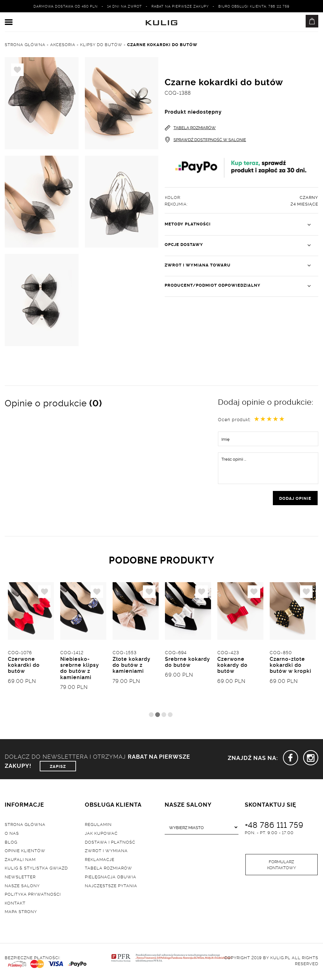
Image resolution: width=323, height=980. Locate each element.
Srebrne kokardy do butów (188, 662)
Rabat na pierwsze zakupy (180, 6)
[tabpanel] (31, 646)
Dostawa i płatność (110, 842)
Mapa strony (21, 912)
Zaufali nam (20, 860)
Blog (11, 842)
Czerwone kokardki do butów (24, 665)
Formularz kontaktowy (282, 865)
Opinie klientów (25, 851)
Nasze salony (22, 886)
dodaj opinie (295, 498)
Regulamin (98, 825)
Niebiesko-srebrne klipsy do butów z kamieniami (80, 668)
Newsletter (20, 877)
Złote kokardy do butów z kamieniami (132, 665)
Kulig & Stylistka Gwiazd (36, 869)
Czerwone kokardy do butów (232, 665)
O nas (12, 834)
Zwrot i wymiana (106, 851)
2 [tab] (158, 715)
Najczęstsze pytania (111, 886)
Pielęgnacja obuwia (111, 877)
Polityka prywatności (33, 894)
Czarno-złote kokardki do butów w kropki (291, 665)
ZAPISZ (58, 767)
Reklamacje (100, 860)
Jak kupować (101, 834)
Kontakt (15, 903)
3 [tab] (164, 715)
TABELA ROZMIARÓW (190, 128)
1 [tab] (151, 715)
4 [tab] (170, 715)
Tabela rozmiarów (109, 869)
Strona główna (25, 825)
